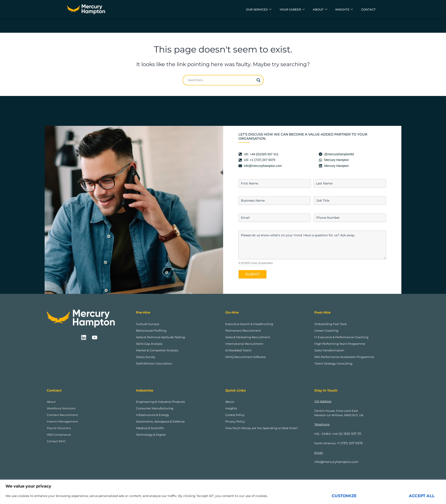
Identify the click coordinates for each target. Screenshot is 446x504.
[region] (223, 492)
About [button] (315, 9)
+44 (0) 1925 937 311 (345, 434)
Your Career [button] (284, 9)
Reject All (383, 496)
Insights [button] (341, 9)
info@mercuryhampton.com (335, 462)
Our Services (247, 9)
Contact (368, 9)
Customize (344, 496)
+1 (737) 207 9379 (349, 443)
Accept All (422, 496)
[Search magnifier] (258, 80)
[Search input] (221, 80)
